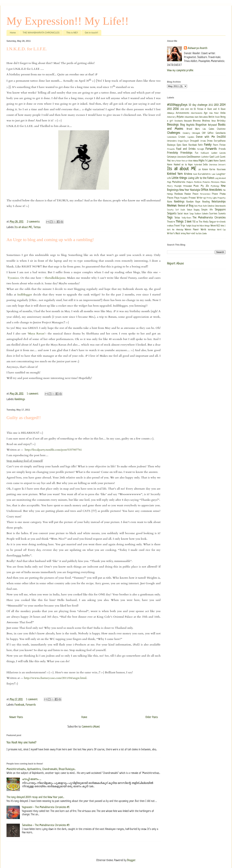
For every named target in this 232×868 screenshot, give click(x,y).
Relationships (219, 202)
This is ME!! (72, 33)
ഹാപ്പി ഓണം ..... (31, 779)
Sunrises (213, 214)
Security (170, 210)
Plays (177, 198)
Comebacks (221, 133)
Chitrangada (196, 133)
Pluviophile (184, 198)
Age (206, 113)
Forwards (31, 705)
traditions (170, 226)
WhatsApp (180, 230)
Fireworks (171, 149)
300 (191, 109)
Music (196, 186)
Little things (179, 178)
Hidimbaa (195, 161)
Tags (170, 218)
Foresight (201, 149)
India (205, 165)
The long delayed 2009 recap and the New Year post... (35, 797)
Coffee (210, 133)
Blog (183, 125)
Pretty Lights (212, 198)
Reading (206, 202)
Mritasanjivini (187, 186)
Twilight (188, 226)
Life (169, 178)
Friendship (173, 153)
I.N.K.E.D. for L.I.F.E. (27, 49)
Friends (222, 149)
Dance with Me (205, 137)
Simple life (207, 210)
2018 (182, 109)
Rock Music (198, 206)
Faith (200, 145)
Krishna (188, 174)
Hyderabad (198, 165)
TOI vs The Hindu (200, 222)
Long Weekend (220, 178)
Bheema (197, 121)
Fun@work (205, 153)
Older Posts (152, 717)
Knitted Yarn (175, 174)
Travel (177, 226)
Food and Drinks (186, 149)
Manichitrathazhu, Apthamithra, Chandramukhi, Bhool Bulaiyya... (41, 769)
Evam (185, 145)
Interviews (213, 165)
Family (208, 145)
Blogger (131, 860)
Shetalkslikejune (55, 278)
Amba (223, 113)
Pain (224, 190)
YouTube (199, 234)
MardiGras (198, 182)
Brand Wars (193, 129)
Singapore (220, 210)
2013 (216, 105)
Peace (195, 194)
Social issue (183, 214)
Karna (212, 170)
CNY (204, 133)
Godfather (205, 157)
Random (190, 202)
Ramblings (20, 399)
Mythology (215, 186)
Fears (215, 145)
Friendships (186, 153)
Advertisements (197, 113)
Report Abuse (175, 264)
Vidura (202, 226)
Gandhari (214, 153)
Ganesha (222, 153)
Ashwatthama (189, 117)
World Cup (221, 230)
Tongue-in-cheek (217, 222)
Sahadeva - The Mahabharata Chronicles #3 (46, 825)
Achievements (182, 113)
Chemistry (186, 133)
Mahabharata (179, 182)
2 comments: (34, 222)
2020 (187, 109)
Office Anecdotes (211, 190)
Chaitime (221, 129)
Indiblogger (25, 295)
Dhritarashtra (172, 141)
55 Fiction (198, 109)
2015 (169, 109)
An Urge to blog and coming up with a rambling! (50, 240)
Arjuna (180, 117)
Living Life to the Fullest (201, 178)
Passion (188, 194)
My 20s (205, 186)
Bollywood (212, 125)
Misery (170, 186)
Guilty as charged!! (24, 418)
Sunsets (222, 214)
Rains (170, 202)
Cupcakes (191, 137)
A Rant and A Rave (215, 109)
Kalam (205, 170)
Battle (211, 117)
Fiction (222, 145)
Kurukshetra (204, 174)
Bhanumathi (188, 121)
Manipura (190, 182)
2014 (223, 105)
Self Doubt (180, 210)
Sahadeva (211, 206)
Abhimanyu (171, 113)
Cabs (204, 129)
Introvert (222, 165)
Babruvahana (203, 117)
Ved (198, 226)
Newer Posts (16, 717)
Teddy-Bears (186, 218)
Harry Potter (176, 161)
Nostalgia (195, 190)
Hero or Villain (187, 161)
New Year (184, 190)
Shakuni (189, 210)
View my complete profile (180, 71)
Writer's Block (174, 234)
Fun (197, 153)
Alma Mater (214, 113)
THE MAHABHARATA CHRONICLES (41, 33)
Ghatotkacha (182, 157)
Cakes (211, 129)
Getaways (172, 157)
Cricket (182, 137)
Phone (215, 194)
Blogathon (201, 125)
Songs (192, 214)
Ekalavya (171, 145)
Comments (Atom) (91, 727)
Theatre (171, 222)
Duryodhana (220, 141)
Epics (179, 145)
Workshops (212, 230)
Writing (183, 234)
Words (203, 230)
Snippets (172, 214)
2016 (176, 109)
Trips (183, 226)
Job (199, 170)
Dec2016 (221, 137)
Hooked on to (180, 165)
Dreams (203, 141)
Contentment (172, 137)
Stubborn (198, 214)
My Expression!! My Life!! (68, 21)
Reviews (172, 206)
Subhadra (205, 214)
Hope (190, 165)
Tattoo (37, 227)
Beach (217, 117)
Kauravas (221, 170)
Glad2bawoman (193, 157)
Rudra (205, 206)
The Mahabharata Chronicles (209, 218)
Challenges (174, 133)
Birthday (221, 121)
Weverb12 (215, 226)
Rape (198, 202)
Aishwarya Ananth (197, 48)
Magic (169, 182)
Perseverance (205, 194)
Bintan (214, 121)
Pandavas (179, 194)
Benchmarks (179, 121)
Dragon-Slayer (183, 141)
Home (13, 33)
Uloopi (194, 226)
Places (170, 198)
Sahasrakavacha (220, 206)
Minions (223, 182)
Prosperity (222, 198)
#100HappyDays (177, 105)
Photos (223, 194)
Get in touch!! (91, 33)
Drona (210, 141)
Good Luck (214, 157)
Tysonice (13, 278)
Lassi (213, 174)
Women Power (192, 230)
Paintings (170, 194)
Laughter (221, 174)
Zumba (204, 234)
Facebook (19, 705)
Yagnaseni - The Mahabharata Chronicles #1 (46, 807)
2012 (211, 105)
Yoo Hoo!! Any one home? (21, 743)
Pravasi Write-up (197, 198)
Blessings (173, 125)
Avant (196, 117)
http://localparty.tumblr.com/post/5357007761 (53, 450)
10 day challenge (198, 105)
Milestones (215, 182)
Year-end (191, 234)
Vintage (207, 226)
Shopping (196, 210)
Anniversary (171, 117)
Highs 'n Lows (206, 161)
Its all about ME (23, 227)
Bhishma (206, 121)
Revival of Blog (186, 206)
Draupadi (195, 141)
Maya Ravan (36, 334)
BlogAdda (190, 125)
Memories (206, 182)
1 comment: (33, 394)
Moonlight (178, 186)
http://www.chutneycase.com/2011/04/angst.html (55, 678)
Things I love (184, 222)
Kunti (195, 174)
